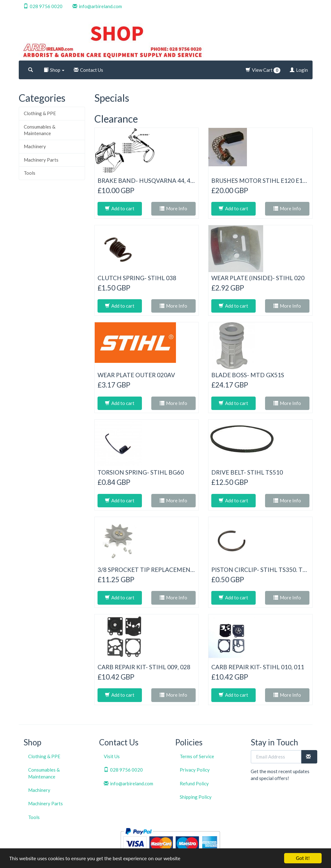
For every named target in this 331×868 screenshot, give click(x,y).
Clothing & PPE (40, 113)
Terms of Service (197, 756)
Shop (54, 70)
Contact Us (88, 70)
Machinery (35, 146)
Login (299, 70)
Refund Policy (194, 783)
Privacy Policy (195, 770)
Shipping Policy (196, 797)
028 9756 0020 (43, 6)
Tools (30, 173)
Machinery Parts (41, 160)
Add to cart (120, 208)
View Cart (263, 70)
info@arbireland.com (97, 6)
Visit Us (112, 756)
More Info (173, 208)
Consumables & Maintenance (40, 130)
